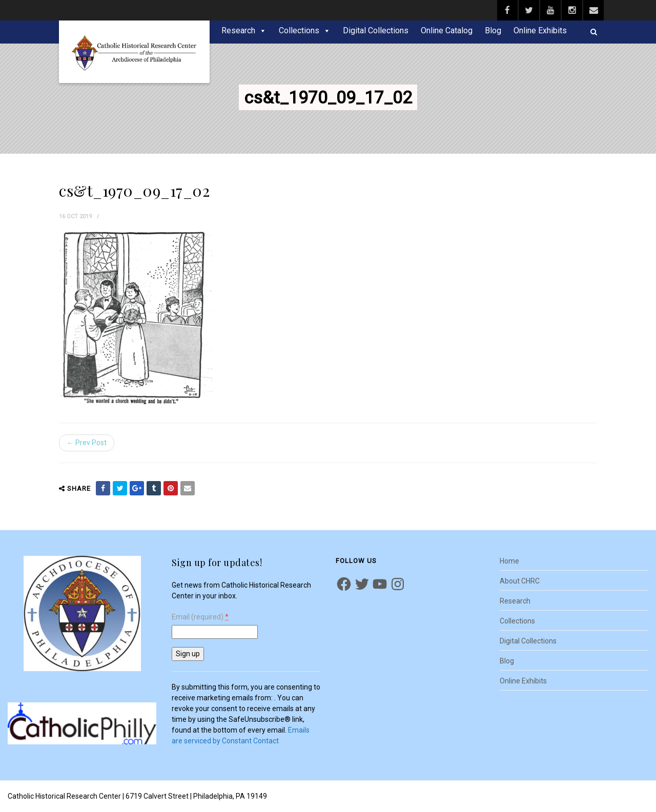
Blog (493, 30)
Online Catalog (447, 30)
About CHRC (520, 581)
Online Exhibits (540, 30)
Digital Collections (376, 30)
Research (238, 30)
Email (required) (200, 617)
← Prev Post (87, 443)
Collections (299, 30)
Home (509, 561)
